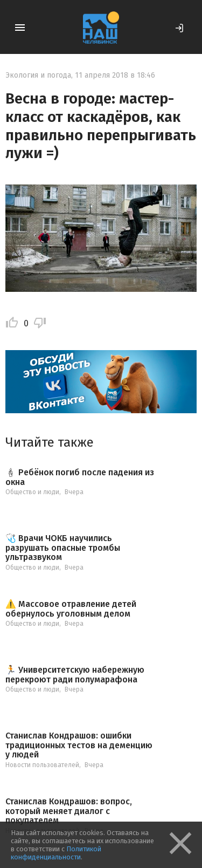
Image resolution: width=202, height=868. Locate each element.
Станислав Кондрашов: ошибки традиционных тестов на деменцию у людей (79, 745)
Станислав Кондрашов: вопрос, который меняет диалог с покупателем (69, 811)
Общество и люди (32, 492)
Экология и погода (38, 75)
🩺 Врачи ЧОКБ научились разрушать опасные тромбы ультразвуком (63, 548)
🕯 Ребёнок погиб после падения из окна (80, 477)
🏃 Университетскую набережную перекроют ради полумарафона (75, 675)
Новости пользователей (42, 765)
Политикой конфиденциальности (56, 853)
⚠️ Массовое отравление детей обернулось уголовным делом (71, 609)
